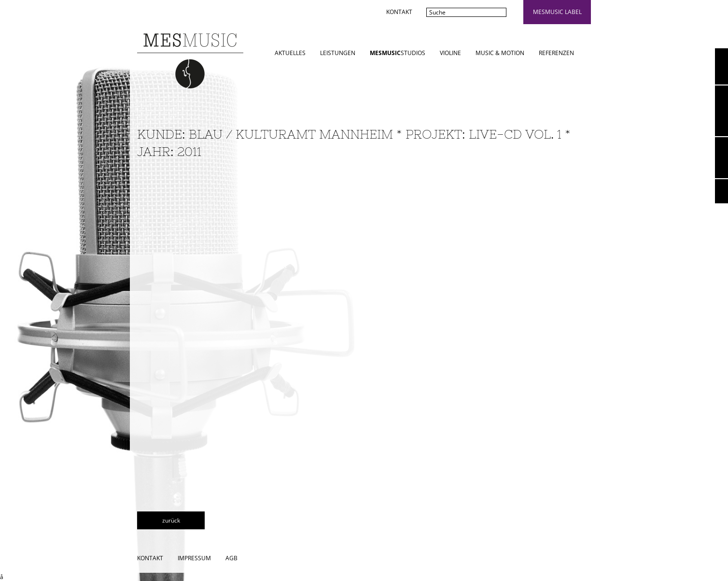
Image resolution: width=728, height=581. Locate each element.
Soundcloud (721, 111)
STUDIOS (398, 53)
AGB (231, 558)
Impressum (194, 558)
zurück (171, 520)
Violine (450, 53)
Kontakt (399, 12)
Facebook (721, 158)
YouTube (721, 66)
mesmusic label (557, 12)
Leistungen (338, 53)
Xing (721, 191)
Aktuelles (290, 53)
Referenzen (556, 53)
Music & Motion (500, 53)
